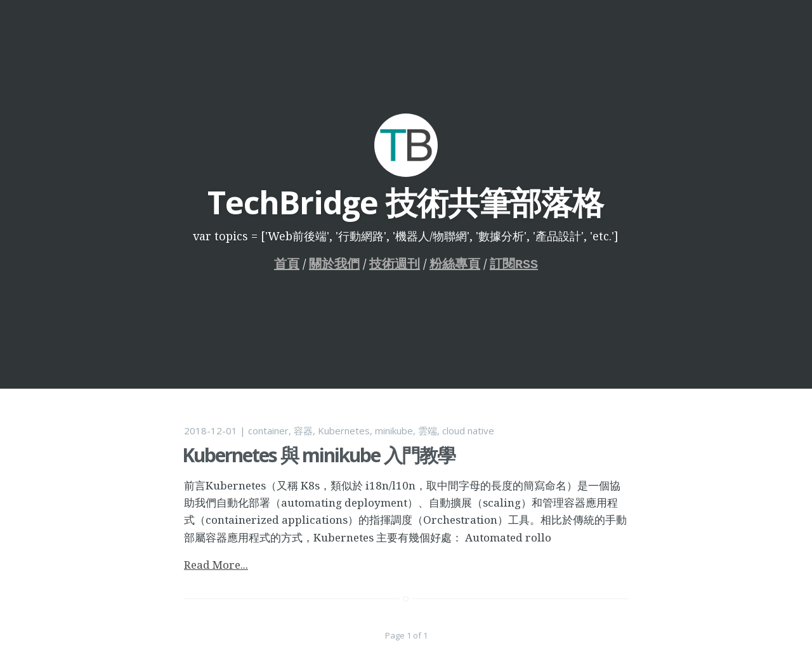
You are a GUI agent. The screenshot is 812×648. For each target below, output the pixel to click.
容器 (303, 431)
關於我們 (334, 264)
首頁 (287, 264)
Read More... (216, 565)
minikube (394, 431)
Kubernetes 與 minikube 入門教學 (318, 455)
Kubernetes (344, 431)
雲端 (428, 431)
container (268, 431)
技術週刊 (395, 264)
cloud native (468, 431)
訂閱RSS (514, 264)
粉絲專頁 (455, 264)
